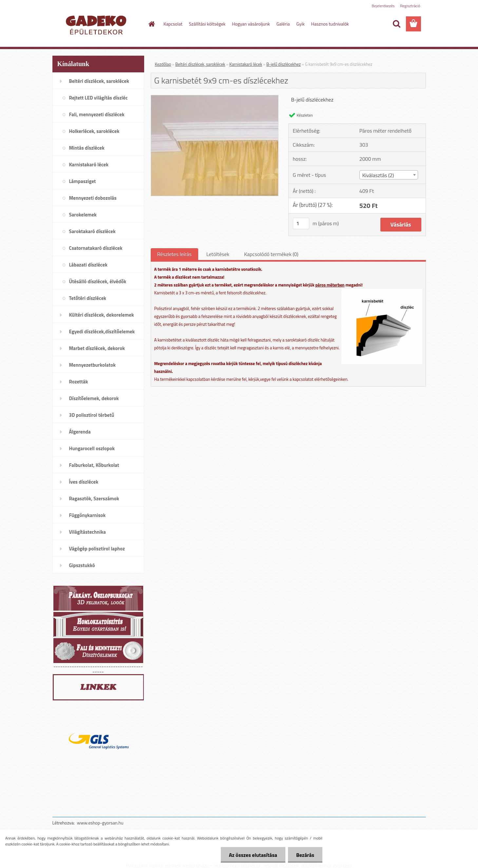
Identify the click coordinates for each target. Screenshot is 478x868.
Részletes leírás (174, 254)
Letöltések (218, 254)
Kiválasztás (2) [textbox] (378, 175)
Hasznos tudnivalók (330, 24)
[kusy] (301, 223)
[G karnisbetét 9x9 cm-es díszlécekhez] (215, 98)
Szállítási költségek (207, 24)
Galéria (283, 24)
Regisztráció (410, 6)
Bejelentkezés (383, 6)
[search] (396, 24)
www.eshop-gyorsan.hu (100, 823)
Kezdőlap (163, 64)
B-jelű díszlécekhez (284, 64)
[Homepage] (151, 24)
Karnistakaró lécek (246, 64)
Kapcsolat (173, 24)
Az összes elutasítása (253, 855)
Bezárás (305, 855)
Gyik (301, 24)
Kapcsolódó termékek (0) (271, 254)
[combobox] (389, 175)
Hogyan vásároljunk (251, 24)
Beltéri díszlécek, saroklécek (200, 64)
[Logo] (97, 24)
